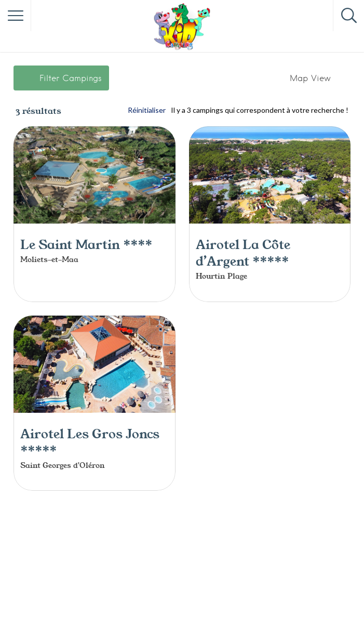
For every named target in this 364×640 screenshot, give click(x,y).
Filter (71, 78)
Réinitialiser (147, 110)
